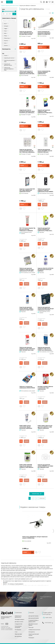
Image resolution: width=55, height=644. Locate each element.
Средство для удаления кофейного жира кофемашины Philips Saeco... (45, 111)
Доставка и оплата (19, 622)
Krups (5, 31)
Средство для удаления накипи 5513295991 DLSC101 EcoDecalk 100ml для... (45, 151)
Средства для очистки (9, 58)
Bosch (5, 24)
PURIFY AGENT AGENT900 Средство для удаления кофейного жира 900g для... (27, 466)
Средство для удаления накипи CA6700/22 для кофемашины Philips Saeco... (45, 229)
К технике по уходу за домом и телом (33, 621)
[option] (37, 534)
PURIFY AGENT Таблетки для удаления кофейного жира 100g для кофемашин (45, 427)
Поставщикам (18, 630)
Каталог (9, 2)
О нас (16, 632)
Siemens (6, 45)
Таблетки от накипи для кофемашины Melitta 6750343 (27, 387)
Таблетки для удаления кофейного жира (9, 69)
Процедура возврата (20, 619)
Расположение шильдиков (18, 627)
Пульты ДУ (31, 627)
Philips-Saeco (7, 38)
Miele (5, 33)
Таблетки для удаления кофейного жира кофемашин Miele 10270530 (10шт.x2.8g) (27, 349)
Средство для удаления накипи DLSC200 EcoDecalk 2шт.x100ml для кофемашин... (27, 151)
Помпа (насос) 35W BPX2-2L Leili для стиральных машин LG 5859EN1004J (35, 537)
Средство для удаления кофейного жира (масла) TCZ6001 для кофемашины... (45, 349)
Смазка (6, 56)
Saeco (5, 43)
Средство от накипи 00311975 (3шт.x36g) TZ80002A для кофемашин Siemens (27, 190)
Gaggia (6, 28)
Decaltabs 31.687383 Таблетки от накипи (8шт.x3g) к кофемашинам (45, 388)
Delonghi (6, 26)
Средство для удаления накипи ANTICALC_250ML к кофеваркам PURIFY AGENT (26, 309)
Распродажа (31, 638)
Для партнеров (18, 636)
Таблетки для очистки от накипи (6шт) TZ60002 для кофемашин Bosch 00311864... (27, 72)
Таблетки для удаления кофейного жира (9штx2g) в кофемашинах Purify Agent (27, 270)
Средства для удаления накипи (8, 65)
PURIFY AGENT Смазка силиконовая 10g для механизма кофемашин (26, 427)
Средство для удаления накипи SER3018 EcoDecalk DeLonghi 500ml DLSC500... (26, 33)
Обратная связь (18, 634)
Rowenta (6, 41)
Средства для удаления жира (9, 61)
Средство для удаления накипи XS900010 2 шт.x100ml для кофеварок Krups (45, 466)
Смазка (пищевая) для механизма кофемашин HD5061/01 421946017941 (44, 33)
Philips (6, 36)
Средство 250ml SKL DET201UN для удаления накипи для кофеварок (45, 270)
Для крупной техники (33, 616)
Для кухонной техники (34, 618)
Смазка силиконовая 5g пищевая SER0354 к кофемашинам (44, 72)
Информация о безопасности (18, 617)
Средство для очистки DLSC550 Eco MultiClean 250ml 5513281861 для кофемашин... (27, 111)
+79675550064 (48, 623)
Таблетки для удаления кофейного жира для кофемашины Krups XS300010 (45, 190)
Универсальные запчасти (34, 630)
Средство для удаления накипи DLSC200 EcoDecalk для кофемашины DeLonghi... (46, 309)
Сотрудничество (19, 624)
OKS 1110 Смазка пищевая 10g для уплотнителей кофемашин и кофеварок (27, 229)
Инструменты (32, 632)
